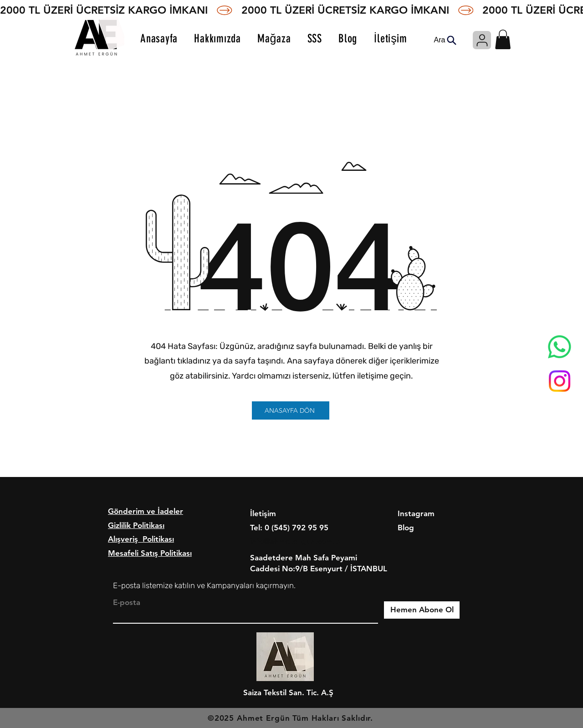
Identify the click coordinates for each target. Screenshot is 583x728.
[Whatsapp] (560, 347)
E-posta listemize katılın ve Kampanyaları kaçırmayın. (204, 585)
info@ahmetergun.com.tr (296, 541)
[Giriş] (482, 40)
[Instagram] (560, 381)
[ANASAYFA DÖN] (291, 410)
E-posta (127, 602)
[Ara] (445, 40)
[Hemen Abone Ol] (422, 610)
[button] (503, 39)
